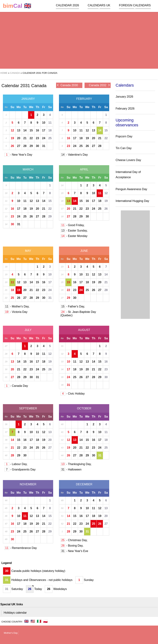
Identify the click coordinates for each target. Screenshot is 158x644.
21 (25, 138)
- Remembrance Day (21, 548)
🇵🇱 (45, 621)
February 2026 (125, 109)
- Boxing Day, (72, 546)
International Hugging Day (132, 201)
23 (37, 138)
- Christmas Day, (74, 540)
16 (37, 130)
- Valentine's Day (74, 155)
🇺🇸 (33, 621)
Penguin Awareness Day (131, 189)
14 (25, 130)
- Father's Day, (73, 306)
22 (31, 138)
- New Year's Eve (74, 551)
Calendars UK (99, 5)
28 (25, 146)
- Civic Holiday (73, 394)
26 (12, 146)
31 (44, 146)
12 (12, 130)
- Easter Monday (74, 236)
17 (44, 130)
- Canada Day (16, 386)
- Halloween (71, 469)
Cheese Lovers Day (128, 160)
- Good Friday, (72, 225)
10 (44, 123)
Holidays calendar (15, 613)
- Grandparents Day (20, 469)
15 (31, 130)
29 (31, 146)
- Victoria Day (16, 312)
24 (44, 138)
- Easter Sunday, (74, 231)
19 (12, 138)
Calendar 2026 (67, 5)
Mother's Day (11, 633)
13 (19, 130)
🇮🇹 (39, 621)
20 (19, 138)
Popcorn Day (124, 136)
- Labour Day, (16, 464)
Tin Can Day (124, 148)
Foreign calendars (135, 5)
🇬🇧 (17, 6)
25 (50, 138)
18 (50, 130)
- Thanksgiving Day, (76, 464)
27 (19, 146)
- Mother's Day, (17, 306)
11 (50, 123)
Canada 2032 (99, 85)
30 (37, 146)
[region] (79, 40)
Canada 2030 (67, 85)
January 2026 (124, 97)
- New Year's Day (18, 155)
